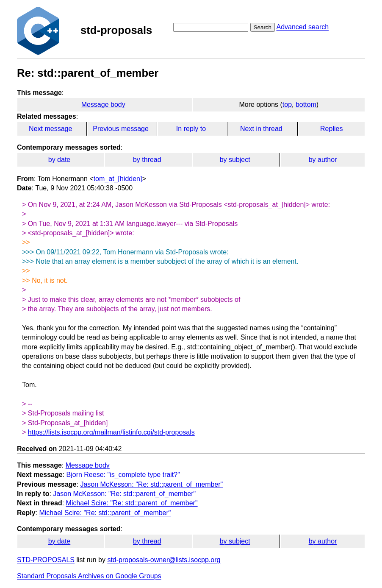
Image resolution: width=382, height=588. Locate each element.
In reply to (191, 129)
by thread (147, 160)
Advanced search (302, 27)
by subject (235, 160)
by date (59, 160)
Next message (50, 129)
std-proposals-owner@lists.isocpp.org (164, 560)
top (287, 105)
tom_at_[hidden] (118, 179)
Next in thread (261, 129)
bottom (306, 105)
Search (263, 27)
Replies (331, 129)
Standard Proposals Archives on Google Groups (89, 576)
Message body (103, 105)
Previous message (121, 129)
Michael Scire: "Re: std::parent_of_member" (132, 503)
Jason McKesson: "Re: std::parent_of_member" (151, 484)
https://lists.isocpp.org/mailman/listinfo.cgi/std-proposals (111, 432)
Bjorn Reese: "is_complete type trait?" (123, 475)
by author (323, 160)
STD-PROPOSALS (46, 560)
